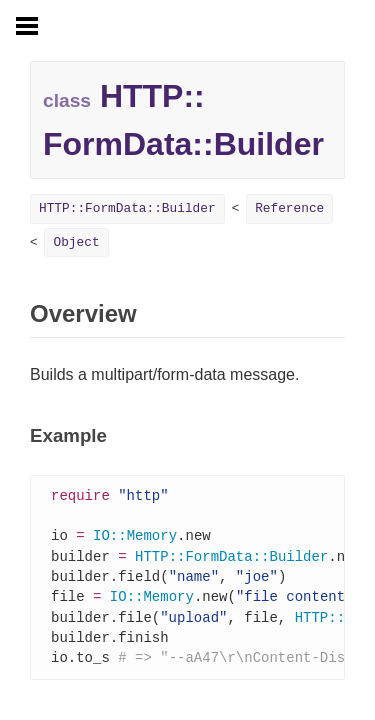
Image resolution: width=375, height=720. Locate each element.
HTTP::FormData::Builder (127, 208)
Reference (289, 208)
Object (76, 242)
